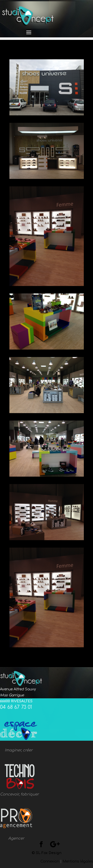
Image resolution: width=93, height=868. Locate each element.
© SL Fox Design (47, 853)
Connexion (50, 861)
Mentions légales (78, 861)
